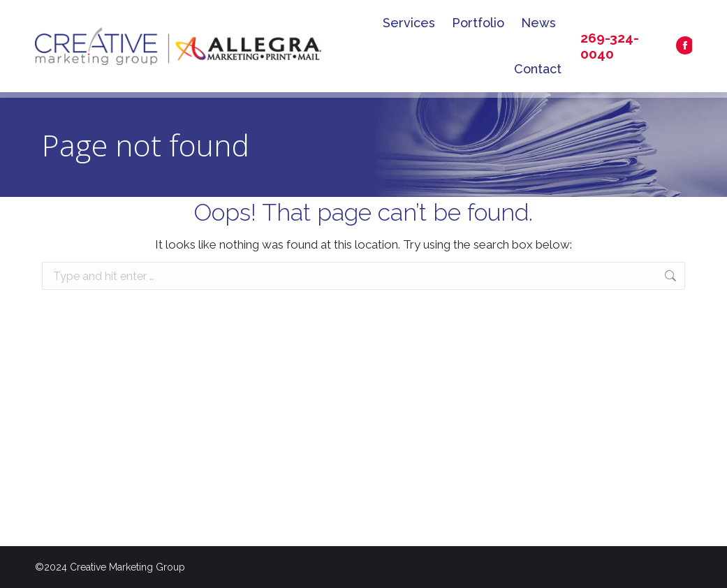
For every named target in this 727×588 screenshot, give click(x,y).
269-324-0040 (610, 46)
